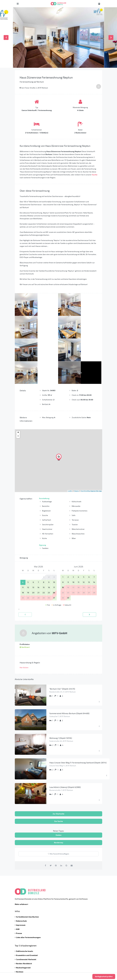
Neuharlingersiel (23, 922)
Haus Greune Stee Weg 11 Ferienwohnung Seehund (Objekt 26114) (78, 717)
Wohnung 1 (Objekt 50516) (61, 693)
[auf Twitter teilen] (50, 820)
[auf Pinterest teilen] (56, 820)
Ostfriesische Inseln (25, 906)
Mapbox (77, 446)
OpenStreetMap (85, 446)
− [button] (18, 391)
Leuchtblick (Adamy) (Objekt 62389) (65, 742)
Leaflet (70, 446)
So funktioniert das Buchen (27, 871)
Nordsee (20, 926)
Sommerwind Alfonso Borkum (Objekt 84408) (69, 668)
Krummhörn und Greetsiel (27, 910)
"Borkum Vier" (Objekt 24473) (62, 643)
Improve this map (96, 446)
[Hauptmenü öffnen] (18, 4)
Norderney (59, 797)
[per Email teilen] (73, 820)
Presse (19, 888)
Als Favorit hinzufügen (58, 808)
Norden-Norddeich (24, 918)
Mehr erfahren (21, 859)
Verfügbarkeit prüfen (104, 976)
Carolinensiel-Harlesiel (26, 914)
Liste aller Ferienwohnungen (28, 892)
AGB (18, 884)
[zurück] (25, 569)
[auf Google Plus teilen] (67, 820)
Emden (59, 790)
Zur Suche (59, 776)
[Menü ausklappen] (99, 657)
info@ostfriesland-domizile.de (31, 951)
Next (111, 38)
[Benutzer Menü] (99, 4)
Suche (95, 175)
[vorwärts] (89, 569)
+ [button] (18, 387)
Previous (6, 38)
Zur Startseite (58, 768)
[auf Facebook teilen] (44, 820)
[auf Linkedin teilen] (61, 820)
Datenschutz (21, 876)
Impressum (21, 880)
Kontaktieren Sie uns (27, 956)
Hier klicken (24, 622)
